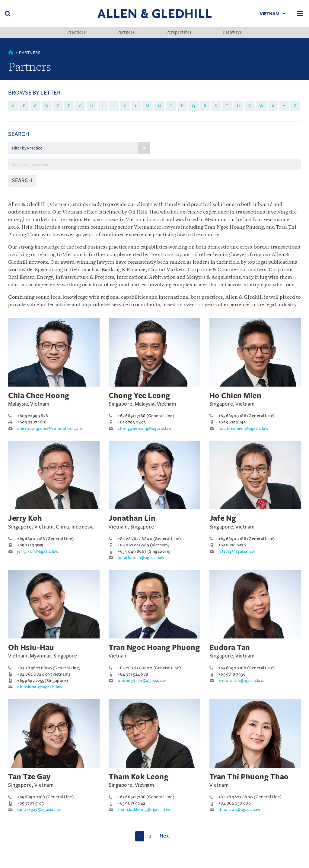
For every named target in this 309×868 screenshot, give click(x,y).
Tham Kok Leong (139, 777)
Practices (77, 33)
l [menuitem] (136, 106)
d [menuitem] (47, 106)
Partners (126, 33)
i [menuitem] (103, 106)
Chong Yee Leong (139, 396)
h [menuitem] (92, 106)
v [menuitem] (250, 106)
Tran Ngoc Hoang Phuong (154, 648)
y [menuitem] (284, 106)
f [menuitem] (69, 106)
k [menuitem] (125, 106)
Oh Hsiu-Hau (31, 648)
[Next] (165, 836)
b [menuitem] (24, 106)
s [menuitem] (216, 106)
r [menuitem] (205, 106)
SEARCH (22, 181)
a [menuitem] (13, 106)
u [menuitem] (239, 106)
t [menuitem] (227, 106)
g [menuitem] (80, 106)
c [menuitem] (36, 106)
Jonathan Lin (132, 518)
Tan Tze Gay (29, 777)
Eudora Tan (230, 648)
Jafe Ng (223, 518)
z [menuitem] (295, 106)
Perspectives (179, 33)
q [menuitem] (194, 106)
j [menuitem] (114, 106)
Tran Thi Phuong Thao (249, 777)
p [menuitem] (182, 106)
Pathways (232, 33)
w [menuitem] (261, 106)
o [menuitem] (171, 106)
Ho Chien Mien (236, 396)
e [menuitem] (58, 106)
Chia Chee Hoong (39, 396)
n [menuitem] (159, 106)
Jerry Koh (25, 518)
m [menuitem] (148, 106)
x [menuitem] (273, 106)
